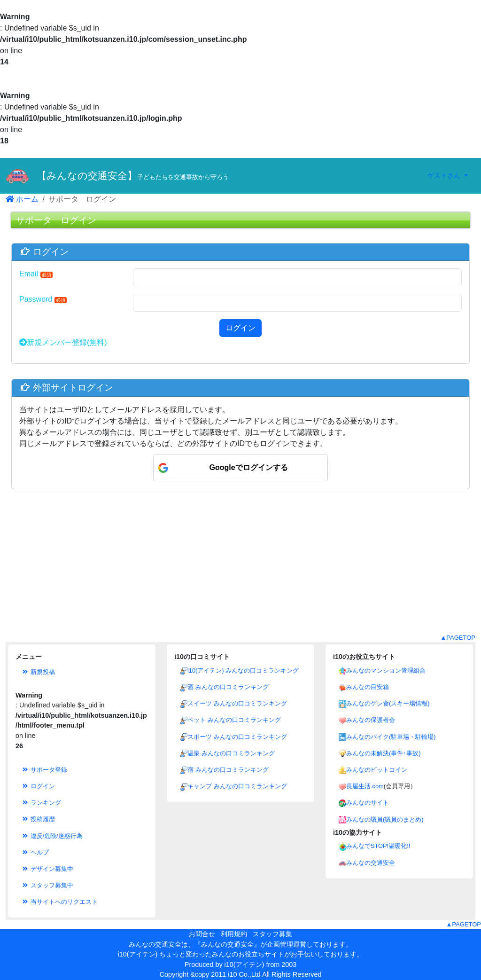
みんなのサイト (368, 803)
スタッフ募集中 (47, 885)
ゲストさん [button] (445, 175)
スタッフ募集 (272, 934)
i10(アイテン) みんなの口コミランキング (243, 670)
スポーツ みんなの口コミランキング (237, 737)
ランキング (41, 803)
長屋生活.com (365, 786)
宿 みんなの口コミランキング (228, 770)
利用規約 (234, 934)
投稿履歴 (38, 819)
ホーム (22, 199)
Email (36, 274)
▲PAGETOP (458, 638)
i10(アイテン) (244, 964)
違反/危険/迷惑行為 (52, 836)
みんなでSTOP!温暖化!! (378, 846)
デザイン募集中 (47, 869)
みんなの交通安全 (371, 863)
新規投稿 (38, 672)
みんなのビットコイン (377, 770)
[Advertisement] (240, 567)
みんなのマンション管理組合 (386, 670)
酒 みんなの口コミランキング (228, 687)
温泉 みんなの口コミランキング (231, 753)
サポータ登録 (44, 770)
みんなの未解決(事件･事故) (384, 753)
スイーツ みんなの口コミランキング (237, 703)
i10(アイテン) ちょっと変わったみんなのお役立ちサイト (201, 954)
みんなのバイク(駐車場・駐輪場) (391, 737)
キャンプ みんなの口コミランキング (237, 786)
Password (43, 299)
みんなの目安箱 (368, 687)
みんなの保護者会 (371, 720)
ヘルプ (35, 852)
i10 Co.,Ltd (244, 974)
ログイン (240, 328)
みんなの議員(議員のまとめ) (385, 819)
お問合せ (202, 934)
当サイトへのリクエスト (59, 902)
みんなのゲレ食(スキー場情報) (388, 703)
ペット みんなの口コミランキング (234, 720)
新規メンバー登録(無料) (63, 342)
